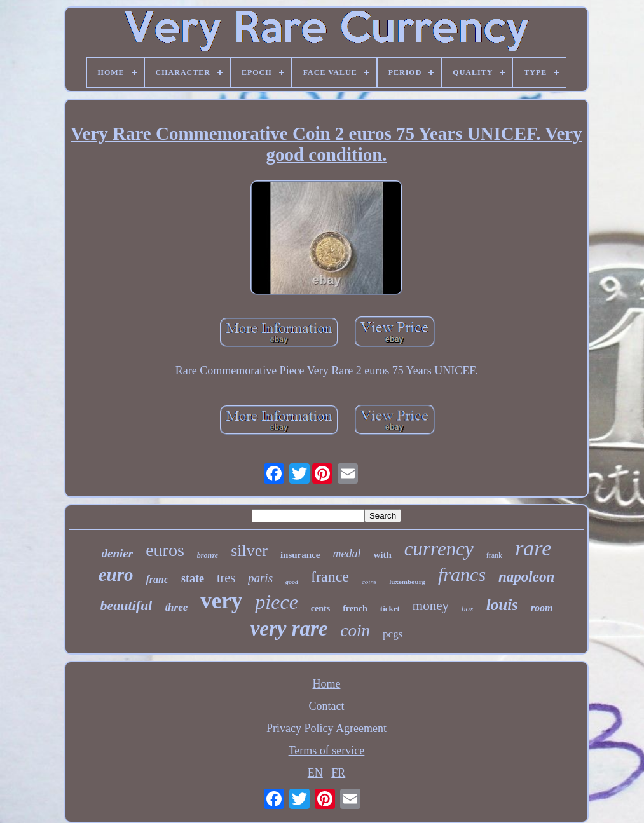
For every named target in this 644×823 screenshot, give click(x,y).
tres (226, 578)
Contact (326, 706)
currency (439, 549)
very (221, 601)
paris (260, 578)
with (382, 555)
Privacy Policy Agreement (326, 728)
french (355, 609)
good (292, 582)
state (193, 578)
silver (249, 551)
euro (116, 575)
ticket (390, 609)
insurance (300, 555)
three (176, 607)
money (431, 606)
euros (165, 550)
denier (118, 553)
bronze (208, 555)
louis (502, 605)
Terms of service (327, 751)
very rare (289, 629)
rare (533, 548)
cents (320, 609)
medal (346, 554)
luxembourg (407, 582)
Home (326, 684)
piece (277, 602)
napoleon (526, 577)
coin (356, 630)
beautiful (126, 605)
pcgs (393, 634)
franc (158, 579)
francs (462, 574)
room (542, 608)
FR (338, 773)
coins (369, 582)
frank (494, 555)
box (468, 609)
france (330, 576)
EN (315, 773)
